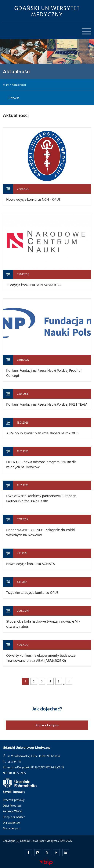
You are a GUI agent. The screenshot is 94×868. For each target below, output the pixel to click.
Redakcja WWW (13, 811)
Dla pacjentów (12, 823)
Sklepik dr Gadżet (14, 817)
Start (6, 85)
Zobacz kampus (47, 725)
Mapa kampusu (12, 828)
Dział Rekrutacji (12, 806)
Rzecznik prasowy (14, 800)
